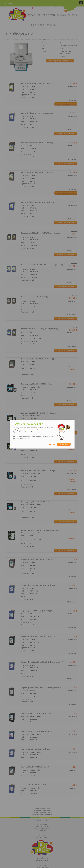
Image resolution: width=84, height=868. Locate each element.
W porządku (64, 444)
